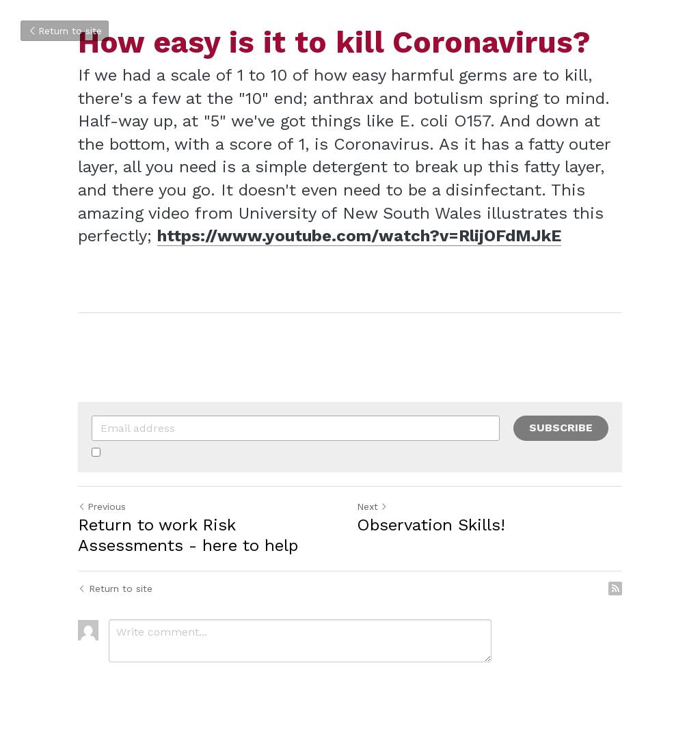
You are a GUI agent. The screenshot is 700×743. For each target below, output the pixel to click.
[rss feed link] (615, 589)
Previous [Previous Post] (102, 506)
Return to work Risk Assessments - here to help (188, 535)
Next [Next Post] (372, 506)
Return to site (65, 31)
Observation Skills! (431, 525)
